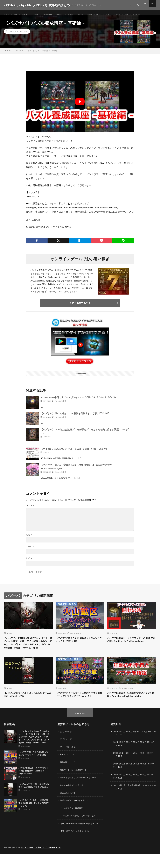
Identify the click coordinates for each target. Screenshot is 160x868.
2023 (116, 778)
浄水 (139, 15)
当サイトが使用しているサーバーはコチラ (79, 792)
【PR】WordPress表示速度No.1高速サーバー (81, 838)
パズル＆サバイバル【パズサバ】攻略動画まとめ (43, 861)
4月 (132, 746)
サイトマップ (66, 754)
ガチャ (39, 15)
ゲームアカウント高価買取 (72, 822)
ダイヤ (88, 15)
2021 (116, 800)
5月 (136, 757)
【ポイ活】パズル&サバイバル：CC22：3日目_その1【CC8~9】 (74, 452)
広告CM (128, 15)
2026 (116, 746)
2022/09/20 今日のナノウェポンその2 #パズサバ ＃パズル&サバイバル (78, 401)
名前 (29, 538)
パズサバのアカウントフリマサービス (80, 830)
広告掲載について (68, 777)
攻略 (17, 15)
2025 (116, 757)
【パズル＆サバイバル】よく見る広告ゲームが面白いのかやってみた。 (28, 705)
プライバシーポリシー (70, 762)
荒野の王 (149, 15)
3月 (128, 746)
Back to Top (80, 728)
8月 (147, 757)
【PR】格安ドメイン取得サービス (76, 845)
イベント (27, 15)
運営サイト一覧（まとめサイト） (75, 784)
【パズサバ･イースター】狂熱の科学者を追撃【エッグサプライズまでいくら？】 (79, 707)
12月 (123, 760)
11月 (118, 760)
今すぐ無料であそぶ (80, 307)
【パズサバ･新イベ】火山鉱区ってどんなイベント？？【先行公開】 (79, 644)
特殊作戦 (65, 15)
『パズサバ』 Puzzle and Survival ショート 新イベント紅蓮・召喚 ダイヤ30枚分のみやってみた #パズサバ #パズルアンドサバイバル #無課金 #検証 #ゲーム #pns (27, 650)
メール (30, 550)
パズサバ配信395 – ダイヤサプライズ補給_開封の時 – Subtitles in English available (131, 646)
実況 (118, 15)
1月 (121, 746)
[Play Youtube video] (80, 105)
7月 (143, 757)
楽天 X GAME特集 (68, 807)
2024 (116, 768)
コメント (30, 509)
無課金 (77, 15)
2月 (124, 746)
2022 (116, 789)
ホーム (7, 15)
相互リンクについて (69, 769)
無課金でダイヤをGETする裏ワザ (75, 815)
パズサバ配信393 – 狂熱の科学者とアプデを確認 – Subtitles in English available (131, 707)
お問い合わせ (66, 746)
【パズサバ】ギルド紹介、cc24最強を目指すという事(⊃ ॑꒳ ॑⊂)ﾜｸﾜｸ (75, 417)
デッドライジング (103, 15)
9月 (151, 757)
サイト (29, 562)
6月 (139, 757)
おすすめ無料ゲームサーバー (73, 800)
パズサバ (23, 35)
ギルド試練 (52, 15)
